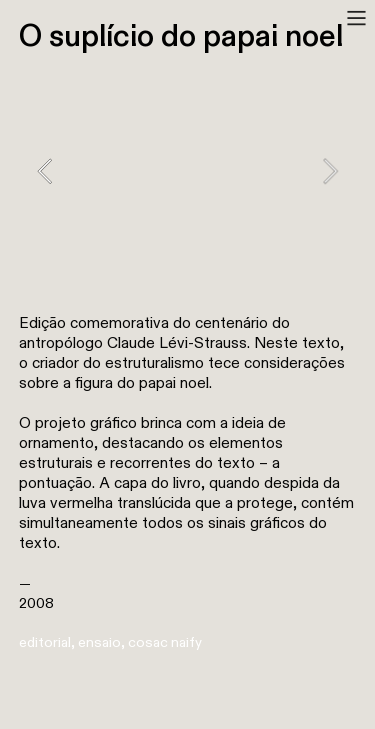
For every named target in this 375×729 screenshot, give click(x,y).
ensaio (99, 642)
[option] (187, 171)
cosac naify (165, 642)
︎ (356, 18)
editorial (45, 642)
